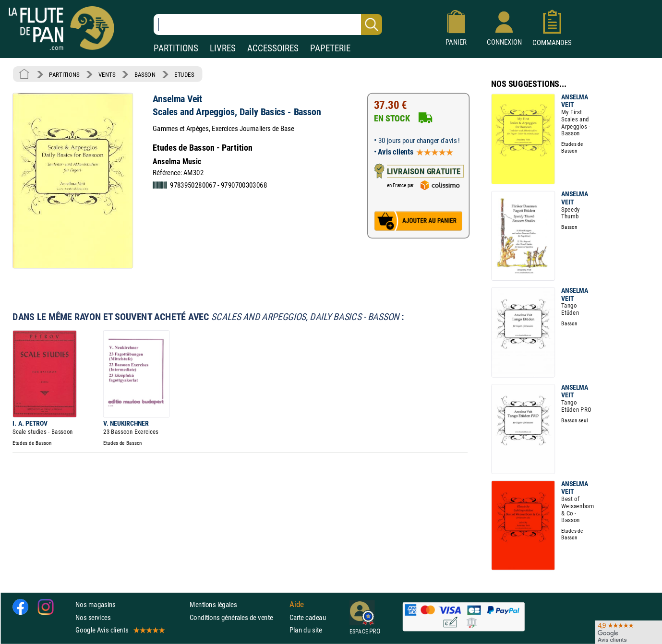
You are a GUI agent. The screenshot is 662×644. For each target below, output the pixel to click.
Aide (297, 605)
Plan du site (306, 630)
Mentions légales (213, 605)
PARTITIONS (176, 48)
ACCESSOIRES (273, 48)
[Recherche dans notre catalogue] (268, 24)
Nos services (93, 617)
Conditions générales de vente (237, 617)
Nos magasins (96, 605)
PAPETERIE (330, 48)
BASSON (145, 74)
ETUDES (184, 74)
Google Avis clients (120, 630)
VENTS (107, 74)
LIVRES (223, 48)
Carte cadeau (308, 617)
